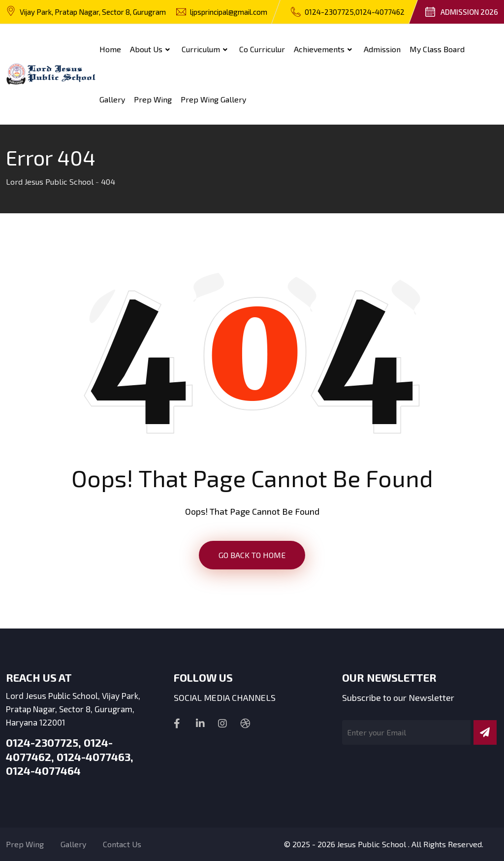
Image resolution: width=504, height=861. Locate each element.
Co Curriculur (262, 49)
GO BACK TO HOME (252, 555)
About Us (146, 49)
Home (110, 49)
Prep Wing (153, 99)
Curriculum (201, 49)
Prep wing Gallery (213, 99)
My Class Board (437, 49)
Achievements (319, 49)
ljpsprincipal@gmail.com (229, 12)
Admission (382, 49)
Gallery (112, 99)
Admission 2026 (469, 12)
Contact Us (122, 844)
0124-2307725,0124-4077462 (355, 12)
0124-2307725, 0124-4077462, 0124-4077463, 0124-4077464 (70, 757)
